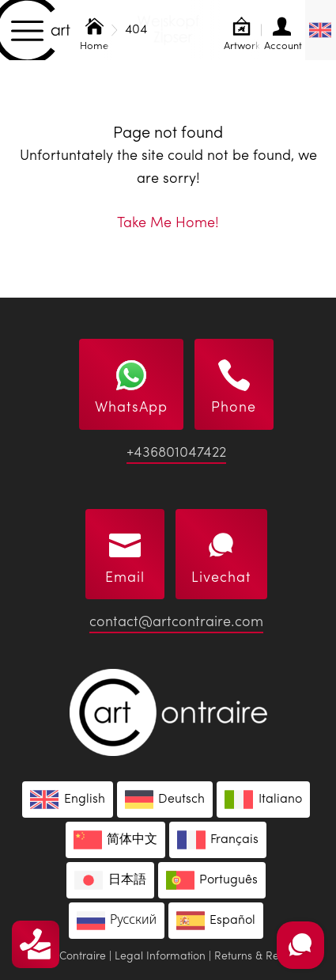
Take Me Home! (168, 223)
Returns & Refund (259, 956)
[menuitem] (321, 30)
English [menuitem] (85, 800)
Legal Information (160, 956)
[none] (321, 30)
